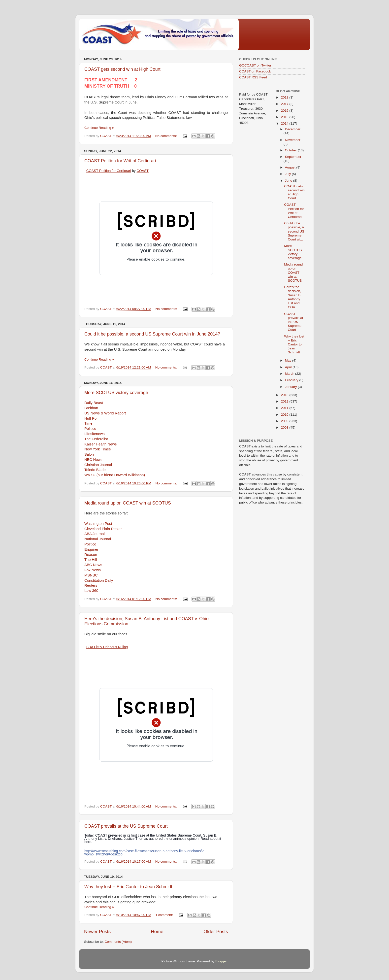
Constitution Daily (99, 580)
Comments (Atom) (118, 942)
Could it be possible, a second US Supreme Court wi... (294, 231)
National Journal (98, 539)
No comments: (167, 136)
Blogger (221, 961)
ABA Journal (95, 534)
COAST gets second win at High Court (122, 69)
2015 (285, 117)
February (292, 380)
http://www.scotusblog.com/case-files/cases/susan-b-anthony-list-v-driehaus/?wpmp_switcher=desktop (144, 853)
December (293, 129)
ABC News (93, 565)
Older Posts (216, 931)
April (289, 367)
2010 (285, 415)
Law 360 (91, 591)
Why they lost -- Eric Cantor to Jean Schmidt (128, 887)
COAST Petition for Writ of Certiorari (120, 161)
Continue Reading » (99, 128)
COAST (143, 171)
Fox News (93, 570)
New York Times (97, 449)
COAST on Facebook (255, 71)
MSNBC (91, 575)
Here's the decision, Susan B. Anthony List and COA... (293, 297)
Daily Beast (94, 403)
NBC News (93, 460)
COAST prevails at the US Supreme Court (126, 826)
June (289, 181)
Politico (90, 429)
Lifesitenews (95, 434)
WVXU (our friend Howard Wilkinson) (115, 475)
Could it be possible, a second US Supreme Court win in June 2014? (152, 334)
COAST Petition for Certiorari (109, 171)
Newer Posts (97, 931)
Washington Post (98, 524)
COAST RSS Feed (253, 77)
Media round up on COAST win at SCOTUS (128, 503)
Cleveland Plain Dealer (103, 529)
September (293, 157)
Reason (91, 555)
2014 (285, 123)
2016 (285, 111)
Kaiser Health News (100, 444)
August (291, 167)
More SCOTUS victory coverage (116, 393)
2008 (285, 427)
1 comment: (164, 915)
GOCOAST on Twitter (255, 65)
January (292, 387)
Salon (89, 454)
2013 (285, 395)
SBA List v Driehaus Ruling (107, 647)
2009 (285, 421)
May (289, 360)
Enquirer (91, 549)
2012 (285, 401)
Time (88, 423)
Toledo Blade (95, 470)
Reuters (91, 585)
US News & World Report (105, 413)
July (289, 174)
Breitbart (91, 408)
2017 (285, 104)
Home (157, 931)
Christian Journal (98, 465)
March (290, 374)
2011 (285, 408)
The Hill (91, 560)
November (293, 140)
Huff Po (90, 418)
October (292, 150)
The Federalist (96, 439)
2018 (285, 97)
